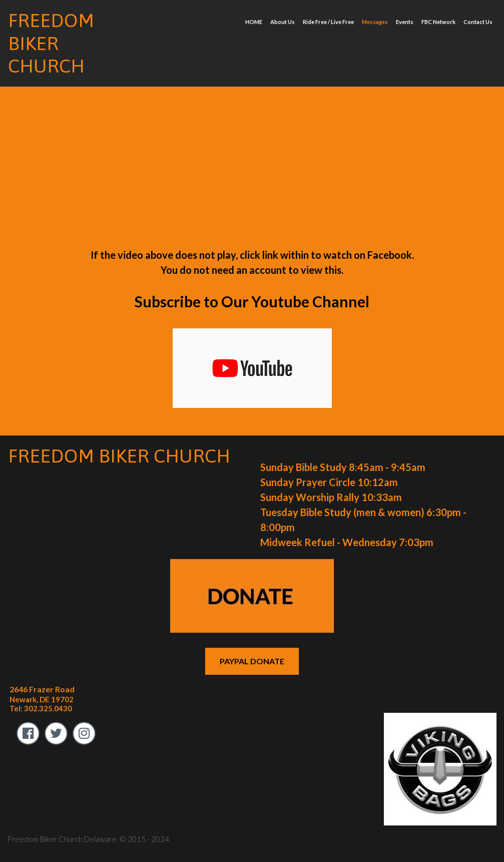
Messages (375, 22)
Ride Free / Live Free (328, 22)
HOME (254, 22)
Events (405, 22)
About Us (283, 22)
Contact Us (478, 22)
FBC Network (438, 22)
